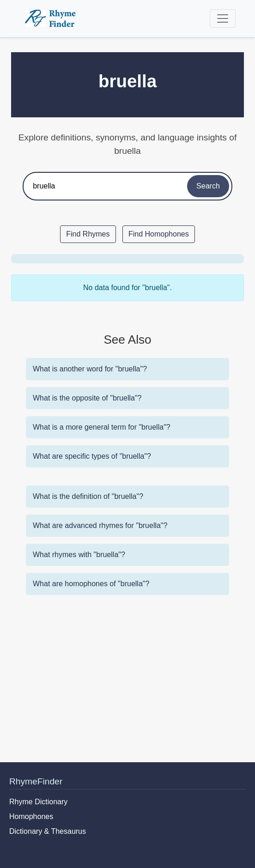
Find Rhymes (88, 234)
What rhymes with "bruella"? (79, 555)
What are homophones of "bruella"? (91, 584)
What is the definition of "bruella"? (88, 496)
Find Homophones (159, 234)
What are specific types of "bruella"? (92, 456)
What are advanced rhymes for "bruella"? (100, 525)
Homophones (31, 816)
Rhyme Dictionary (38, 802)
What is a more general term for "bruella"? (102, 427)
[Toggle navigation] (223, 18)
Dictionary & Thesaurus (48, 831)
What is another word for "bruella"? (90, 369)
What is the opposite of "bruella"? (87, 398)
